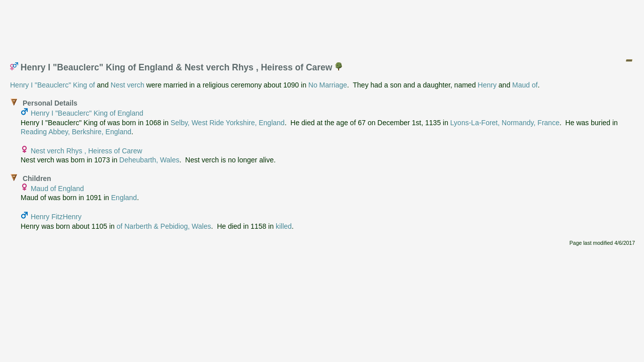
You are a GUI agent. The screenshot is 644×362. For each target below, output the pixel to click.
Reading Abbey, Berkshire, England (76, 132)
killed (284, 226)
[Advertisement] (323, 27)
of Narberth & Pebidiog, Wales (164, 226)
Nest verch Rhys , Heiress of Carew (87, 151)
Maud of (525, 85)
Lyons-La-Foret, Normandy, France (505, 123)
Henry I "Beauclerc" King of (53, 85)
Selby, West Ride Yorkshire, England (228, 123)
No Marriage (328, 85)
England (124, 198)
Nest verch (128, 85)
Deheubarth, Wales (149, 160)
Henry (487, 85)
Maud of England (57, 189)
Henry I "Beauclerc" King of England (87, 113)
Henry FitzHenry (56, 217)
